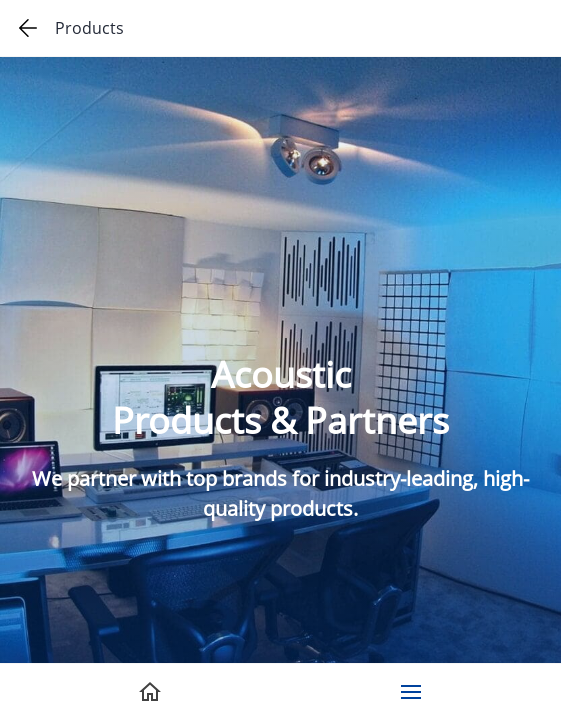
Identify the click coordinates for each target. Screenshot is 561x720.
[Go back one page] (28, 28)
